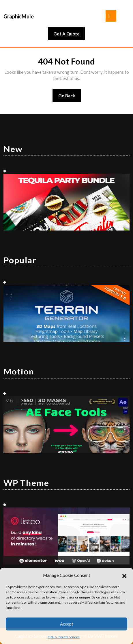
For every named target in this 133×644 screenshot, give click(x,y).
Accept (67, 624)
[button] (124, 575)
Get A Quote (69, 35)
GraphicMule (19, 16)
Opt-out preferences (64, 637)
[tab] (111, 16)
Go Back (70, 97)
